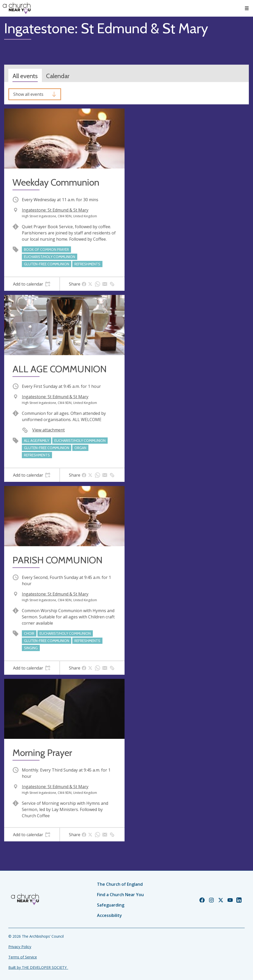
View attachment (48, 430)
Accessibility (109, 915)
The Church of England (120, 884)
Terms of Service (23, 957)
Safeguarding (111, 905)
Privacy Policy (20, 947)
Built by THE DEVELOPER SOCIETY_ (38, 967)
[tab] (32, 284)
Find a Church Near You (120, 895)
